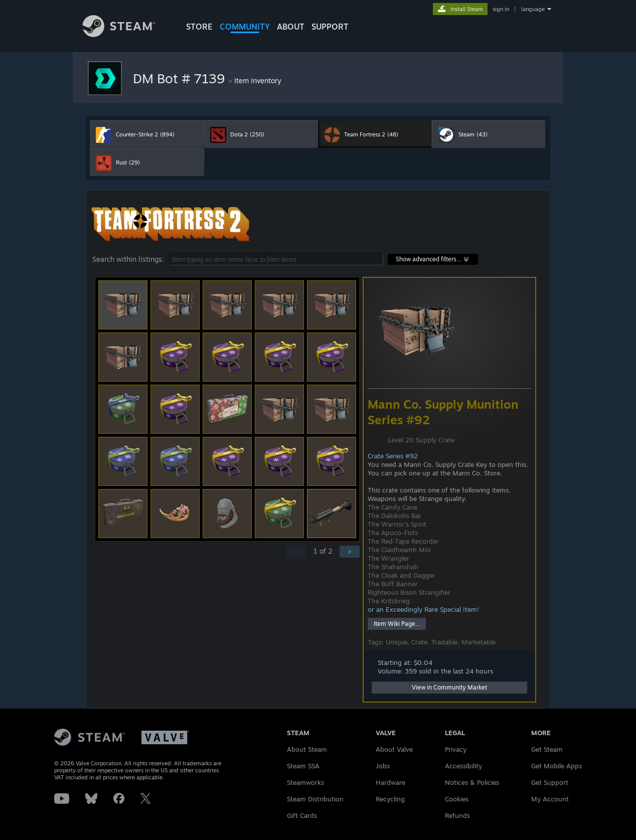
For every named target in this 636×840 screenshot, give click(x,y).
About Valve (394, 749)
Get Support (550, 782)
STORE (199, 27)
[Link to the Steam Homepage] (126, 34)
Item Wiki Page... (397, 624)
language (533, 9)
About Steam (307, 749)
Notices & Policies (472, 782)
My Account (550, 799)
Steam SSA (303, 766)
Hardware (390, 782)
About (291, 27)
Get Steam (547, 749)
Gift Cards (302, 815)
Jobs (383, 766)
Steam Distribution (315, 799)
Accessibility (463, 766)
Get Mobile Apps (556, 766)
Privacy (456, 749)
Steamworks (305, 782)
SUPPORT (330, 27)
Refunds (457, 815)
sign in (501, 9)
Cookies (457, 799)
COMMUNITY (245, 27)
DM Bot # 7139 (181, 78)
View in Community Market (449, 687)
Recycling (390, 799)
